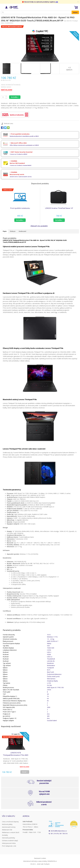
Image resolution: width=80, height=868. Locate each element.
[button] (20, 220)
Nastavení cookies (40, 858)
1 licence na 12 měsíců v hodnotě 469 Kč (21, 165)
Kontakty (5, 835)
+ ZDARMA (13, 161)
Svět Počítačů (13, 7)
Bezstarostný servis (17, 174)
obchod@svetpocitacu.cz (59, 831)
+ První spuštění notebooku (20, 134)
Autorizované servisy (9, 827)
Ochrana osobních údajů (10, 841)
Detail (24, 772)
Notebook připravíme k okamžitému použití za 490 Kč (24, 136)
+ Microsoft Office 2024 (18, 143)
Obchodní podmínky (8, 838)
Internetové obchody (30, 861)
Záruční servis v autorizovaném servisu (21, 177)
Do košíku (14, 97)
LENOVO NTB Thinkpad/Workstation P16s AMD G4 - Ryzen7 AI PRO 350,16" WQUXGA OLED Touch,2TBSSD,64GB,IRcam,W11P (16, 754)
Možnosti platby (7, 824)
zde (57, 2)
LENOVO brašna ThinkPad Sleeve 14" (59, 208)
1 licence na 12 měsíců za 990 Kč (18, 154)
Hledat (75, 12)
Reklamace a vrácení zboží (11, 832)
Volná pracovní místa (9, 843)
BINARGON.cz (52, 861)
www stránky (43, 861)
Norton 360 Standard (17, 163)
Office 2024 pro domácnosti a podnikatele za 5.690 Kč (24, 145)
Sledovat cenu (8, 123)
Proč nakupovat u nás (9, 846)
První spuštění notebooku (20, 208)
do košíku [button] (20, 220)
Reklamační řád (7, 830)
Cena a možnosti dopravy (10, 822)
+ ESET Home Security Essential (21, 152)
